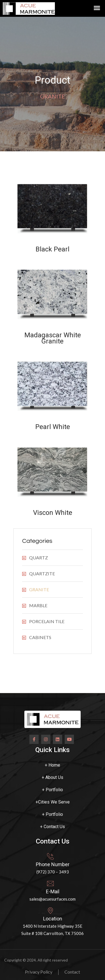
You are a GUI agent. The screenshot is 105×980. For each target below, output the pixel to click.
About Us (53, 777)
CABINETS (40, 637)
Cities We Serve (53, 802)
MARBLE (38, 605)
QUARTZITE (42, 573)
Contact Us (53, 827)
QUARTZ (39, 558)
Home (53, 765)
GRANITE (39, 589)
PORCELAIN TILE (47, 621)
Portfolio (53, 790)
